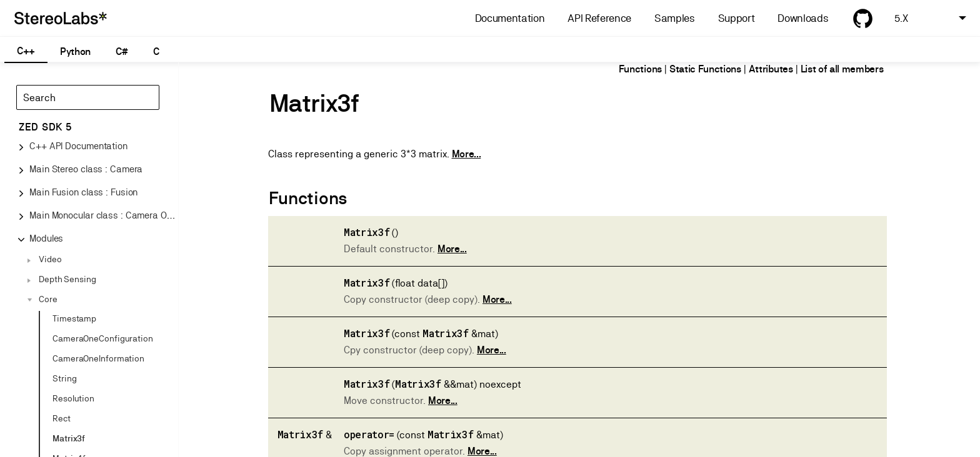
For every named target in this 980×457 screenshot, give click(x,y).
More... (467, 154)
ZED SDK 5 (45, 127)
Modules (46, 238)
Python (75, 52)
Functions (640, 69)
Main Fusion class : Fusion (83, 192)
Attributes (771, 69)
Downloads (803, 18)
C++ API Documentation (78, 146)
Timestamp (74, 318)
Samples (675, 18)
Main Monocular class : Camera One (103, 215)
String (64, 378)
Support (737, 18)
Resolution (73, 398)
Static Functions (705, 69)
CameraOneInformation (98, 358)
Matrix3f (69, 438)
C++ (26, 51)
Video (50, 259)
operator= (369, 434)
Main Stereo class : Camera (86, 169)
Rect (62, 418)
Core (48, 299)
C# (122, 52)
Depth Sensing (67, 279)
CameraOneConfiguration (103, 338)
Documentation (510, 18)
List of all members (842, 69)
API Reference (599, 18)
